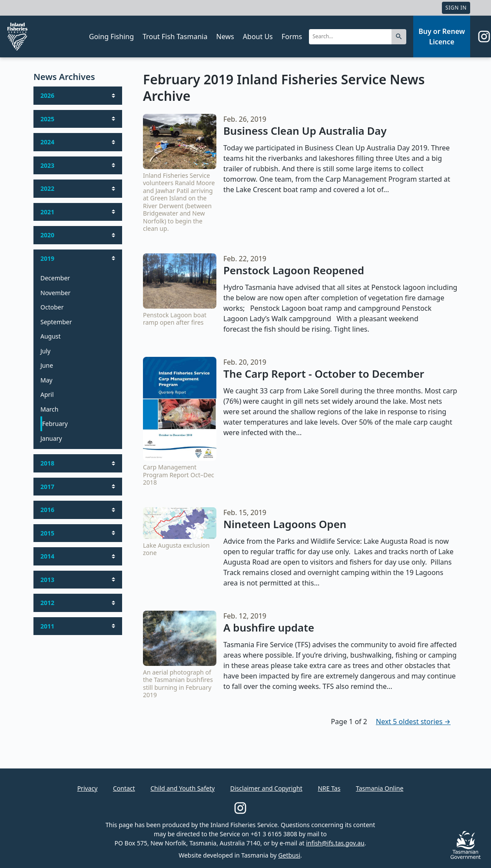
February (55, 424)
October (52, 307)
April (47, 394)
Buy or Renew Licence (442, 37)
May (46, 380)
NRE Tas (329, 788)
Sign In (456, 8)
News (225, 37)
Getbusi (289, 855)
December (55, 278)
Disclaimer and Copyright (266, 788)
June (47, 365)
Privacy (88, 788)
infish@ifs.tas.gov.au (335, 843)
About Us (258, 37)
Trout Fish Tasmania (175, 37)
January (51, 438)
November (55, 293)
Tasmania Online (380, 788)
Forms (292, 37)
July (45, 351)
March (49, 409)
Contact (124, 788)
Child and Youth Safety (182, 788)
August (51, 336)
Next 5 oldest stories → (413, 722)
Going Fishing (111, 37)
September (56, 322)
